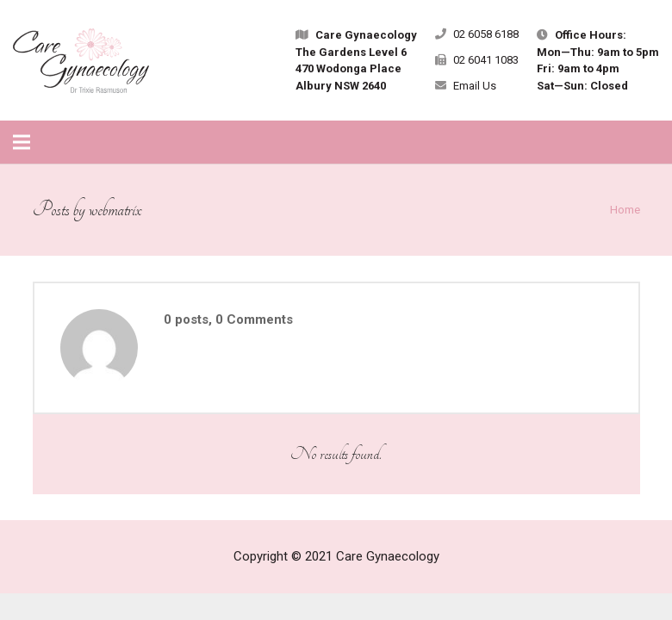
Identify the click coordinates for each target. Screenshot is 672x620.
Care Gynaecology (388, 556)
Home (625, 209)
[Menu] (22, 142)
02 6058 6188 (486, 34)
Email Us (475, 86)
